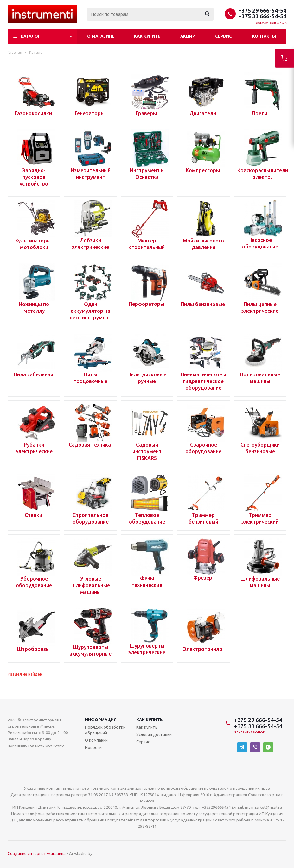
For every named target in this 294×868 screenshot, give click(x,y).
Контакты (264, 36)
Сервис (224, 36)
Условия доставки (154, 734)
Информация (101, 720)
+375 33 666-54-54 (262, 16)
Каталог (31, 36)
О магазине (101, 36)
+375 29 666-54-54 (262, 10)
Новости (93, 747)
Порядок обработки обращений (105, 730)
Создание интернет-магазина (37, 853)
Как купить (147, 36)
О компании (96, 740)
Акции (188, 36)
